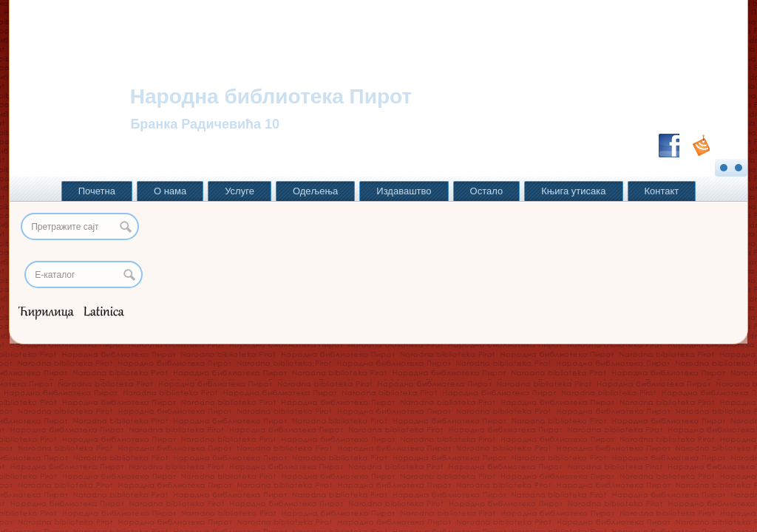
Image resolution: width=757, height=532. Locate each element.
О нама (170, 191)
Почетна (97, 191)
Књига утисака (573, 191)
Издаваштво (404, 191)
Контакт (662, 191)
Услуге (240, 191)
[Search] (84, 274)
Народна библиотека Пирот (271, 96)
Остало (487, 191)
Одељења (315, 191)
